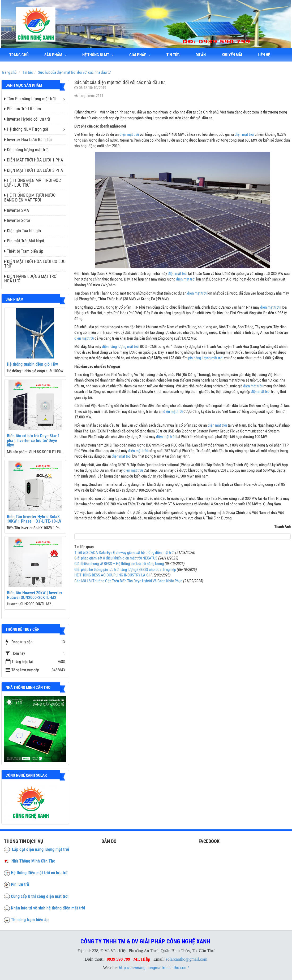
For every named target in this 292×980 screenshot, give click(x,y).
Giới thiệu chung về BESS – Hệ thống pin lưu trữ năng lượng (119, 564)
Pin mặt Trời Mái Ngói (24, 241)
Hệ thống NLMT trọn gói (26, 129)
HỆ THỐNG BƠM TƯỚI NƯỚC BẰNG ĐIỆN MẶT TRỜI (30, 198)
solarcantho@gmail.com (187, 959)
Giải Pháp (140, 55)
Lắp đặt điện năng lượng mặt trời (36, 849)
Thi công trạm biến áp (30, 920)
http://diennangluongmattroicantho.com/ (154, 968)
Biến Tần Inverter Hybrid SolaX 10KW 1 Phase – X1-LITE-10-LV (34, 519)
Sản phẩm (56, 55)
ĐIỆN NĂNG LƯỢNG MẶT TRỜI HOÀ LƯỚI (31, 279)
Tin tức (174, 55)
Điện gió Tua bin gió (23, 231)
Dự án (201, 55)
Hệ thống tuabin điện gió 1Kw (32, 364)
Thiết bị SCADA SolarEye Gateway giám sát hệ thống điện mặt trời (124, 553)
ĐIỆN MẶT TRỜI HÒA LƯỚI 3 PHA (34, 170)
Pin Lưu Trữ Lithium (23, 109)
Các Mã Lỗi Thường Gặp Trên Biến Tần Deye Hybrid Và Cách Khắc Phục (128, 581)
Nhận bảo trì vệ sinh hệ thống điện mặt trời (48, 908)
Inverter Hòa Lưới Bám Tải (28, 140)
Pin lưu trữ (20, 884)
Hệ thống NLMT (98, 55)
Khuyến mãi (232, 55)
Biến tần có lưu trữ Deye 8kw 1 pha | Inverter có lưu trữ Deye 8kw (33, 440)
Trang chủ (19, 55)
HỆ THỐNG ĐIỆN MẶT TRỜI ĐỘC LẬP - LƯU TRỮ (33, 183)
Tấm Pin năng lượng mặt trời (30, 99)
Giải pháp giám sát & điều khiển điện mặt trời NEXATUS (116, 558)
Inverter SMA (17, 210)
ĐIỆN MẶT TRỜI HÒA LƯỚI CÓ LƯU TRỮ (35, 264)
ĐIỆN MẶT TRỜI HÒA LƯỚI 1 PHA (34, 160)
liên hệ (265, 55)
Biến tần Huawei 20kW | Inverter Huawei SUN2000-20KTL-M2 (35, 595)
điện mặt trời (129, 134)
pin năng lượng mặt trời (206, 358)
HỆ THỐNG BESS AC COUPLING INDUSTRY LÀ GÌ (112, 575)
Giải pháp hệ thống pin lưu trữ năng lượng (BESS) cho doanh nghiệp (125, 570)
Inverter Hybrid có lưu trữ (27, 119)
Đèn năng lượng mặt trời (26, 150)
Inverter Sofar (17, 220)
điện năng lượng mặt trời (121, 347)
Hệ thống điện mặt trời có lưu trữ (39, 873)
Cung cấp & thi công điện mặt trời (40, 896)
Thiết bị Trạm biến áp (24, 251)
